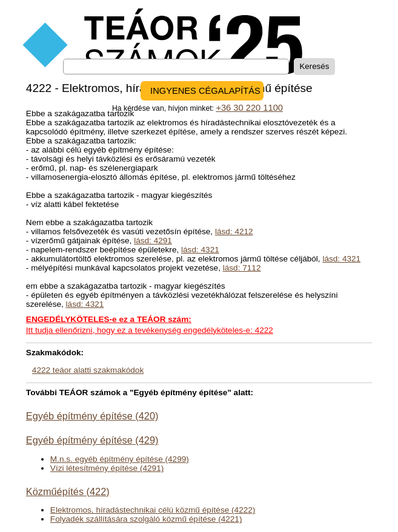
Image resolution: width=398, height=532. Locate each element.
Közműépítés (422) (68, 491)
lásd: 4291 (153, 241)
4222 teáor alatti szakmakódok (88, 370)
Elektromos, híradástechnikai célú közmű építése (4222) (153, 510)
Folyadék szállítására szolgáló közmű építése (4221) (146, 519)
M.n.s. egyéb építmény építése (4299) (120, 459)
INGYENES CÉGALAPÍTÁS (205, 91)
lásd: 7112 (242, 268)
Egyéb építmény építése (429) (92, 440)
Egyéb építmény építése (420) (92, 416)
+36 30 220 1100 (249, 108)
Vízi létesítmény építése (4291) (107, 468)
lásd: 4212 (234, 232)
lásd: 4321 (200, 250)
